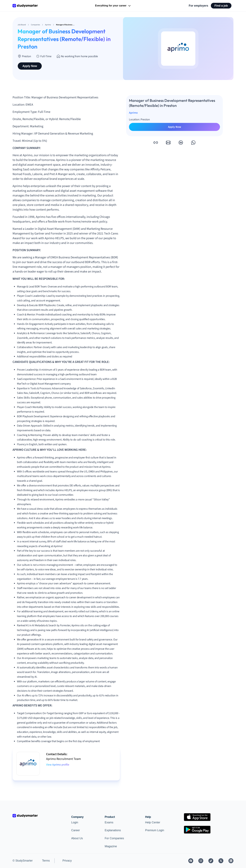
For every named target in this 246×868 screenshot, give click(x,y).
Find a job (221, 6)
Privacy (67, 861)
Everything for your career (113, 6)
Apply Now (30, 66)
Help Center (153, 822)
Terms (46, 861)
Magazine (111, 846)
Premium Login (155, 830)
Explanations (113, 830)
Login (75, 822)
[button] (156, 143)
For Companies (114, 838)
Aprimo (133, 113)
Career (76, 830)
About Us (77, 838)
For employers (198, 6)
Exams (109, 822)
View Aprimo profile (58, 765)
